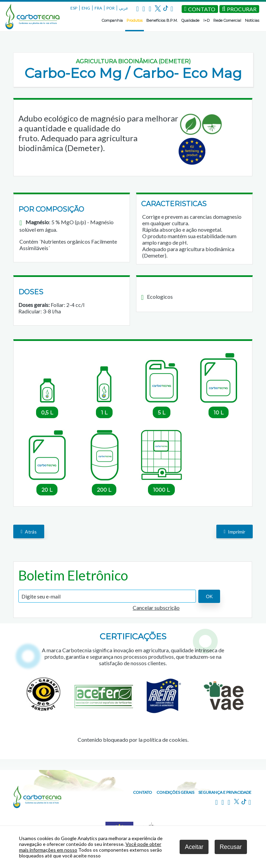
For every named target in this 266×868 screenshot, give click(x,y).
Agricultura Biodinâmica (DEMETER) (133, 61)
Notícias (252, 20)
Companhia (112, 20)
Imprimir (235, 531)
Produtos (135, 20)
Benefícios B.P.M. (162, 20)
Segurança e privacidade (225, 792)
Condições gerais (175, 792)
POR (111, 8)
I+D (206, 20)
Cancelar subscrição (156, 608)
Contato (143, 792)
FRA (98, 8)
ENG (86, 8)
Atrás (29, 531)
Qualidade (190, 20)
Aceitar (194, 847)
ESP (74, 8)
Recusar (231, 847)
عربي (124, 8)
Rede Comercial (227, 20)
